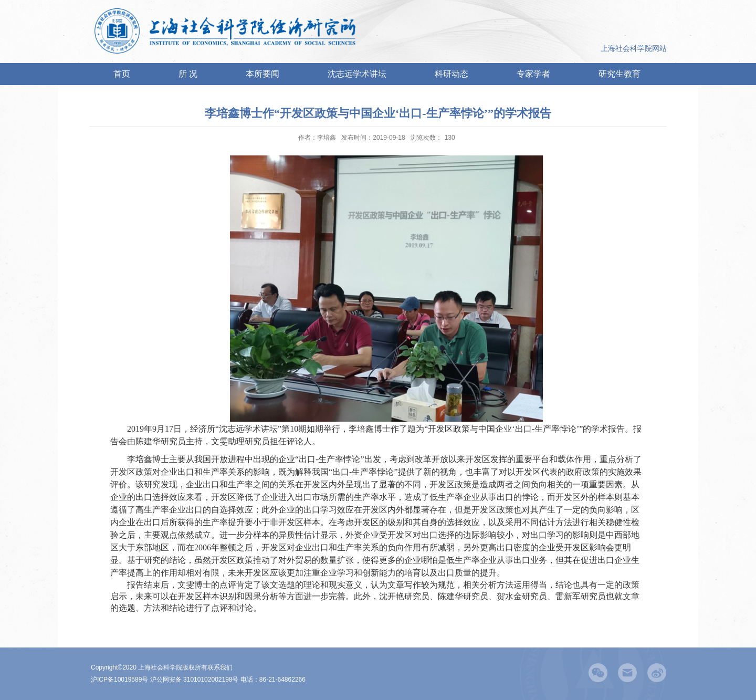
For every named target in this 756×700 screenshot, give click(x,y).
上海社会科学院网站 (634, 48)
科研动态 (451, 74)
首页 (122, 74)
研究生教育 (619, 74)
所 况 (188, 74)
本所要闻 (262, 74)
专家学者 (533, 74)
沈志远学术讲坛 (357, 74)
